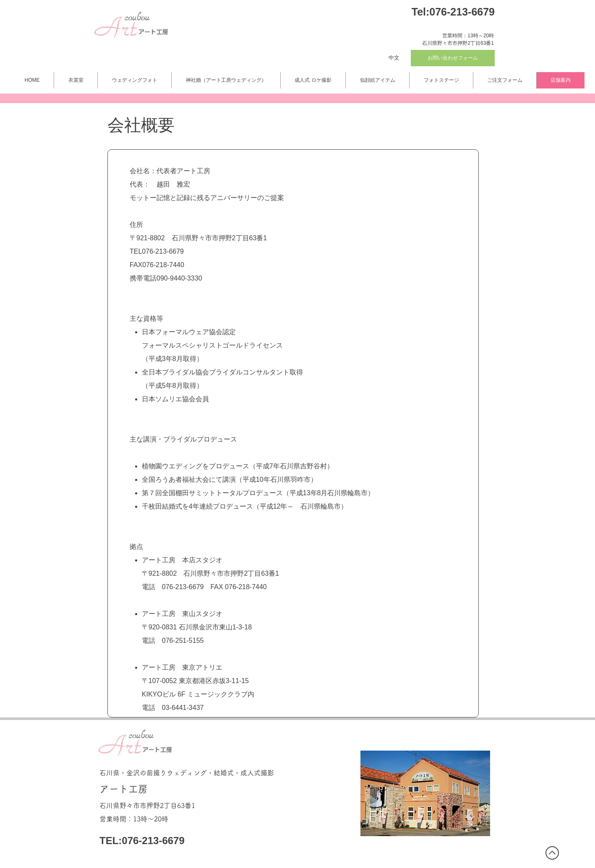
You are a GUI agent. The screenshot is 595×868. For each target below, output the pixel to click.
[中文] (394, 58)
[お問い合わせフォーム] (453, 58)
